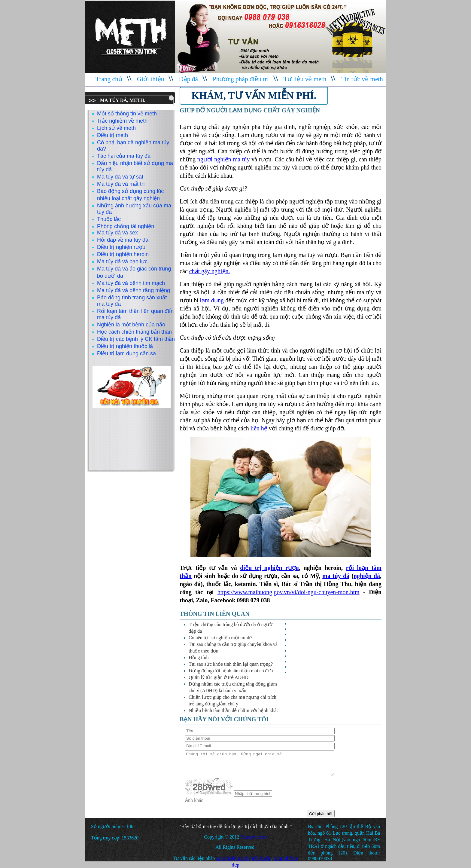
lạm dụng (212, 300)
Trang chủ (109, 79)
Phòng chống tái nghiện (126, 226)
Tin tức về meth (362, 79)
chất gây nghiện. (210, 271)
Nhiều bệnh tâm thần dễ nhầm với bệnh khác (234, 710)
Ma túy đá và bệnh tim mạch (131, 283)
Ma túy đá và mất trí (121, 184)
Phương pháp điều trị (241, 79)
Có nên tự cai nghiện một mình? (220, 638)
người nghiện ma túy (224, 159)
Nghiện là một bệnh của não (131, 325)
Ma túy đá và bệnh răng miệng (134, 290)
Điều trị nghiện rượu (121, 247)
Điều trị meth (112, 135)
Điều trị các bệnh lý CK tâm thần (136, 339)
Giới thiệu (151, 79)
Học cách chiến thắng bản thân (134, 332)
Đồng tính (199, 657)
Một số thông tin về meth (127, 114)
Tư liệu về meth (305, 79)
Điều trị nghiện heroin (123, 254)
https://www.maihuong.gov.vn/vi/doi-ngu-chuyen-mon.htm (289, 592)
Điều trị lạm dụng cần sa (126, 353)
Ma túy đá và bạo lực (122, 261)
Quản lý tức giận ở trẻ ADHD (219, 677)
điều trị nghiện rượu (269, 568)
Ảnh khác (194, 800)
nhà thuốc (261, 858)
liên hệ (259, 428)
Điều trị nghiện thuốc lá (125, 346)
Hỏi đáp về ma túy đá (123, 240)
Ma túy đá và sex (117, 233)
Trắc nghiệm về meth (122, 121)
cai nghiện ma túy (233, 858)
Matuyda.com (254, 837)
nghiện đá (367, 576)
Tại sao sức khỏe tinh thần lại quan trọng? (231, 664)
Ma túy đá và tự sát (120, 177)
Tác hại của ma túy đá (124, 156)
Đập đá (188, 79)
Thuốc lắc (109, 219)
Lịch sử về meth (116, 128)
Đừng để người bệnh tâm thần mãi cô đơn (231, 671)
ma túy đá (336, 576)
